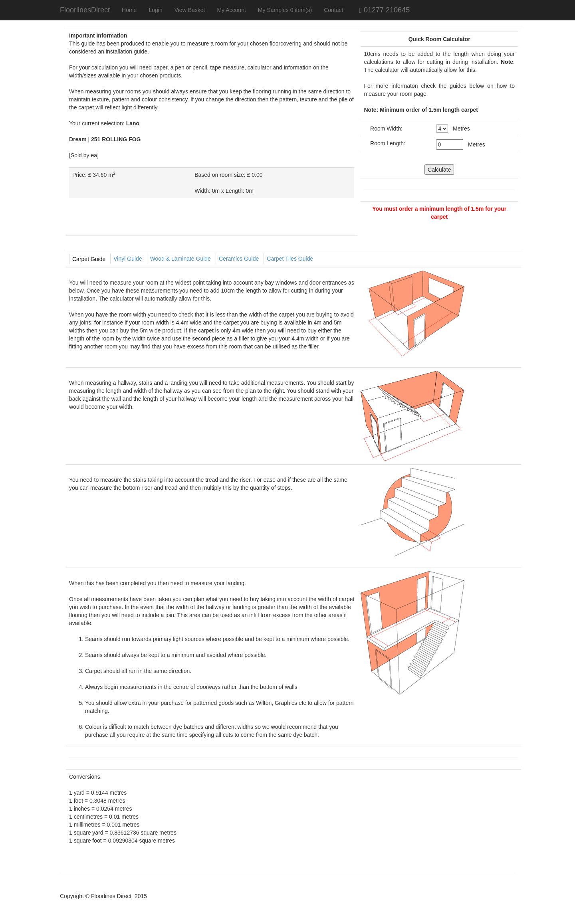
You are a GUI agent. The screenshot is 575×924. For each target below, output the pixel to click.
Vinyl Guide (128, 259)
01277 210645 (379, 10)
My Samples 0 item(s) (285, 10)
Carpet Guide (89, 259)
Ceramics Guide (239, 259)
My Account (231, 10)
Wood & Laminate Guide (180, 259)
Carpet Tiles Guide (290, 259)
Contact (333, 10)
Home (129, 10)
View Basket (190, 10)
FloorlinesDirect (85, 10)
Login (155, 10)
